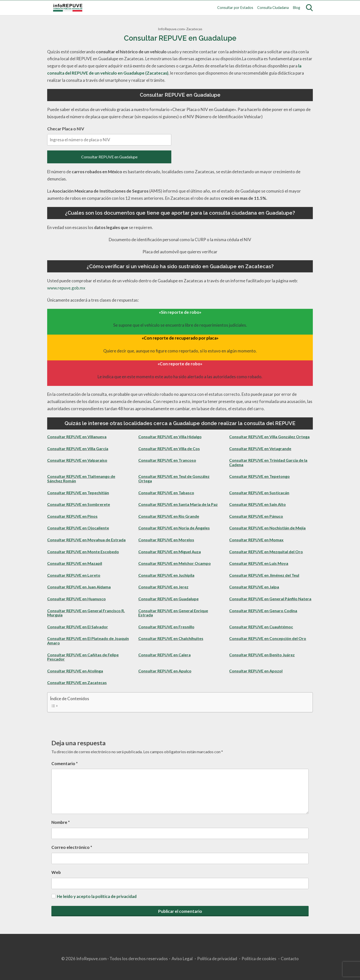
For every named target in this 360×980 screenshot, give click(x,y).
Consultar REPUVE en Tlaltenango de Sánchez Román (81, 478)
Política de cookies (259, 959)
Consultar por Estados (235, 8)
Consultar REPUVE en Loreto (74, 575)
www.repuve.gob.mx (66, 288)
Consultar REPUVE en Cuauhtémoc (261, 627)
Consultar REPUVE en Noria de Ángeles (174, 528)
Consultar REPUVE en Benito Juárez (262, 655)
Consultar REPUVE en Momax (256, 540)
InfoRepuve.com (171, 29)
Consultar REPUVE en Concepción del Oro (268, 638)
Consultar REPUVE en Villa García (78, 448)
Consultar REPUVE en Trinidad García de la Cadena (268, 462)
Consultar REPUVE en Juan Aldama (79, 587)
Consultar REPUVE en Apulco (165, 671)
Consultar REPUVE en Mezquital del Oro (266, 552)
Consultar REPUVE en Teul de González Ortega (174, 478)
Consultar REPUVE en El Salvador (78, 627)
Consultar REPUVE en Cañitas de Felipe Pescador (83, 657)
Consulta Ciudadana (273, 8)
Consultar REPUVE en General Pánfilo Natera (270, 599)
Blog (297, 8)
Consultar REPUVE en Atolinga (75, 671)
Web (56, 872)
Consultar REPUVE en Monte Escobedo (83, 552)
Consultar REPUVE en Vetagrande (260, 448)
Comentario (65, 764)
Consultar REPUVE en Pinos (72, 516)
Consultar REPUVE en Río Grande (169, 516)
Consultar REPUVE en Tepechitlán (78, 493)
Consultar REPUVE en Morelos (166, 540)
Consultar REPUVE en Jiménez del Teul (264, 575)
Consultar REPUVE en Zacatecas (77, 682)
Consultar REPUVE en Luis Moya (259, 563)
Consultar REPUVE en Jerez (163, 587)
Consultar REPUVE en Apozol (256, 671)
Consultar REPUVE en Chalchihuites (171, 638)
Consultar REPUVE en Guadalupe (109, 157)
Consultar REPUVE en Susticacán (259, 493)
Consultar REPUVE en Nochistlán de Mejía (267, 528)
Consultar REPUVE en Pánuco (256, 516)
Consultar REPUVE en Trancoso (167, 460)
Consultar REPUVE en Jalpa (254, 587)
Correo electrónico (72, 847)
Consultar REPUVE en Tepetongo (259, 476)
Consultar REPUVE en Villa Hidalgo (170, 437)
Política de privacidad (217, 959)
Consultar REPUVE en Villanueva (77, 437)
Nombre (61, 822)
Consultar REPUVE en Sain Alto (257, 504)
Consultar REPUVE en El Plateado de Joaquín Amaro (88, 641)
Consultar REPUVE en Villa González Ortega (269, 437)
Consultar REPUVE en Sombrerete (79, 504)
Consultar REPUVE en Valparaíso (77, 460)
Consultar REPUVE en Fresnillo (166, 627)
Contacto (290, 959)
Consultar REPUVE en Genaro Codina (263, 611)
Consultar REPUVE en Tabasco (166, 493)
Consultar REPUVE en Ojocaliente (78, 528)
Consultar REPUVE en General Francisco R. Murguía (86, 613)
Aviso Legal (182, 959)
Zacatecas (194, 29)
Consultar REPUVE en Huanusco (76, 599)
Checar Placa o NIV (109, 136)
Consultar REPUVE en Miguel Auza (170, 552)
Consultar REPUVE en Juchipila (166, 575)
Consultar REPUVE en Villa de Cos (169, 448)
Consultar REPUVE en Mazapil (75, 563)
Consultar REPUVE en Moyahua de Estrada (86, 540)
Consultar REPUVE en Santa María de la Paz (178, 504)
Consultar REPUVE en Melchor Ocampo (175, 563)
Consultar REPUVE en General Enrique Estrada (173, 613)
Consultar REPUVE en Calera (164, 655)
